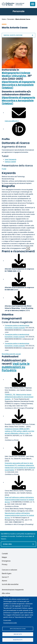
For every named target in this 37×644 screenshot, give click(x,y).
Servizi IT (5, 577)
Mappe (4, 557)
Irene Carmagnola (10, 159)
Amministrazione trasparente (13, 590)
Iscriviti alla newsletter (10, 584)
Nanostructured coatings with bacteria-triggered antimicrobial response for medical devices (19, 515)
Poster (4, 169)
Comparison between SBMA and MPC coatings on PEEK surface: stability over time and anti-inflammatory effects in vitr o (19, 431)
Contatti (5, 554)
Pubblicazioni (10, 357)
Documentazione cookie (10, 623)
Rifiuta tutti (18, 634)
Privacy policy (7, 620)
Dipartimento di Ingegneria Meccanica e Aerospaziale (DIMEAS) (18, 85)
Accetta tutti (18, 640)
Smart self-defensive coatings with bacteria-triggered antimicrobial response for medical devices (19, 500)
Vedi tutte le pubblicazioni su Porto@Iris (16, 367)
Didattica (8, 315)
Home (4, 19)
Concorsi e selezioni (9, 570)
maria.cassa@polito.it (12, 121)
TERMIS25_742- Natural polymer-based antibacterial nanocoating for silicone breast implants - (19, 397)
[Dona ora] (18, 544)
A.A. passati (11, 354)
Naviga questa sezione (18, 35)
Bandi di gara (7, 573)
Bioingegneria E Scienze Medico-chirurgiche (16, 74)
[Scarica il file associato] (19, 261)
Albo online (6, 593)
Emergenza (6, 561)
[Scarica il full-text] (19, 380)
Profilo (6, 139)
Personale (11, 19)
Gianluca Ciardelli (10, 162)
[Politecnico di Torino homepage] (13, 4)
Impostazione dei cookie (18, 629)
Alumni (4, 581)
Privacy (5, 564)
